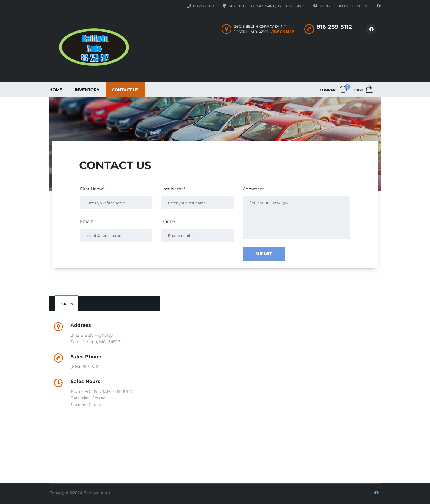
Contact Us (125, 90)
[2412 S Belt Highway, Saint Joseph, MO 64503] (274, 383)
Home (56, 90)
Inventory (87, 90)
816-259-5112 (204, 6)
